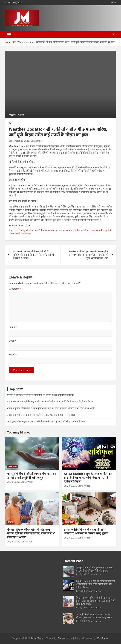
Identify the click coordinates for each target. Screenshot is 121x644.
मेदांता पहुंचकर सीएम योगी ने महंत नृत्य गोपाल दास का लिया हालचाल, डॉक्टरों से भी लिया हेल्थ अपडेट (51, 408)
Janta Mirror (37, 638)
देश (10, 123)
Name (13, 327)
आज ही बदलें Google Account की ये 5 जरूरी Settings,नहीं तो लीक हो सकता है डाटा (46, 422)
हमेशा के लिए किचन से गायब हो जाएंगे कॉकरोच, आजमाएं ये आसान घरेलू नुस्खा (41, 415)
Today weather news (51, 230)
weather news (88, 230)
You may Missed (19, 432)
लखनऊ (11, 522)
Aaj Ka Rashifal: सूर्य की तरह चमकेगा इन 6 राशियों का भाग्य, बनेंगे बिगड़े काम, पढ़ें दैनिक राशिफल (50, 402)
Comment (15, 289)
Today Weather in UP (30, 230)
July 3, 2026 (13, 482)
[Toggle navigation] (9, 35)
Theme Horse (65, 638)
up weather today (71, 230)
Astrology (71, 466)
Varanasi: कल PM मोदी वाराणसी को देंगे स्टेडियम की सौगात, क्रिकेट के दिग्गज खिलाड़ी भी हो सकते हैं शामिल (34, 255)
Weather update (104, 230)
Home (114, 3)
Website (13, 355)
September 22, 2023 (19, 141)
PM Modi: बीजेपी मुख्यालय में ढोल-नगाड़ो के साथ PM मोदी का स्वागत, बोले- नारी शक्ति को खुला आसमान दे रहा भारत (88, 255)
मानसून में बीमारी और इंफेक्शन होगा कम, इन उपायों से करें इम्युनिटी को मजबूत (41, 395)
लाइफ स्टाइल (13, 466)
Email (12, 341)
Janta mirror (37, 141)
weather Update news (21, 233)
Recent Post (74, 561)
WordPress (102, 638)
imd (16, 230)
